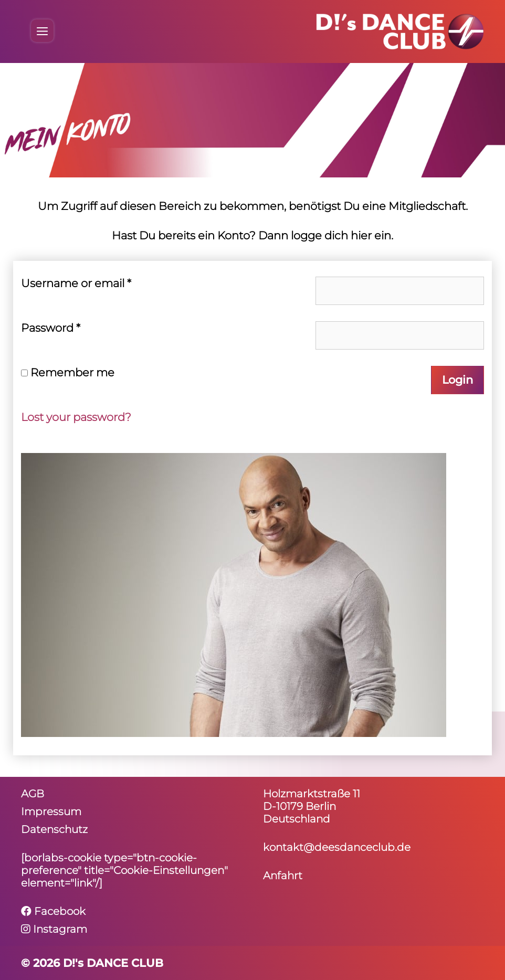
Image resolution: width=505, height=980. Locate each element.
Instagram (54, 929)
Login (457, 380)
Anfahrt (283, 876)
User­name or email (76, 283)
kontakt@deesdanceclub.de (337, 847)
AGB (33, 794)
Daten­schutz (54, 829)
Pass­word (51, 328)
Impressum (51, 812)
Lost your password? (76, 417)
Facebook (53, 911)
